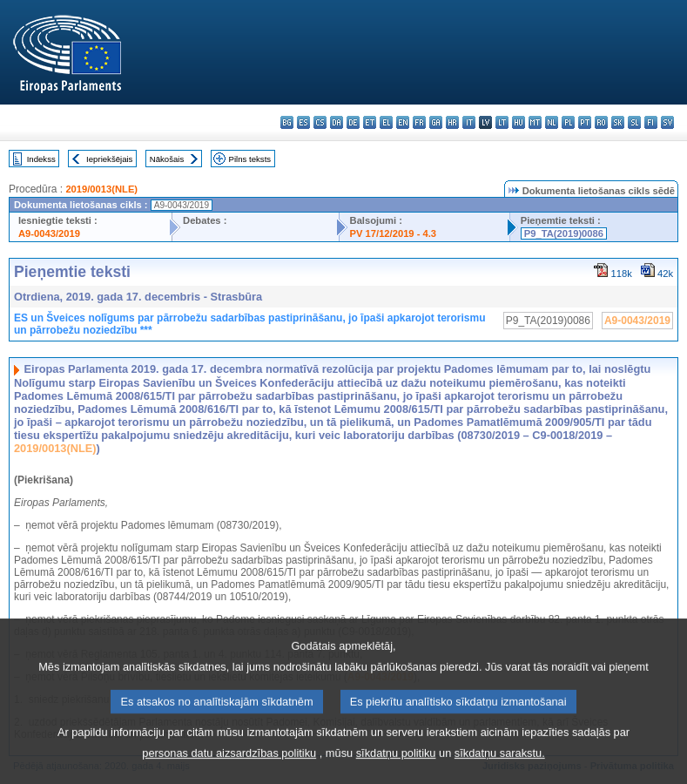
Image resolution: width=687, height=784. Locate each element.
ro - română (601, 122)
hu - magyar (519, 122)
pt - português (585, 122)
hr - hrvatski (452, 122)
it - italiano (469, 122)
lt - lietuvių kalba (502, 122)
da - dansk (337, 122)
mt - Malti (535, 122)
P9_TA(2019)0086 (564, 233)
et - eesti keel (370, 122)
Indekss (41, 159)
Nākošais (167, 159)
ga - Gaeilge (436, 122)
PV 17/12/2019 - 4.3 (394, 233)
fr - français (419, 122)
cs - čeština (320, 122)
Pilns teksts (250, 159)
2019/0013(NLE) (101, 189)
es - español (303, 122)
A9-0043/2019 (49, 233)
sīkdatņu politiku (396, 767)
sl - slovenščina (634, 122)
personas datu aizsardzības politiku (229, 767)
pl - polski (568, 122)
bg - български (287, 122)
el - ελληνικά (386, 122)
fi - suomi (651, 122)
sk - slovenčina (618, 122)
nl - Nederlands (552, 122)
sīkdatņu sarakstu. (500, 767)
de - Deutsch (353, 122)
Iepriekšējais (109, 159)
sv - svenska (667, 122)
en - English (403, 122)
